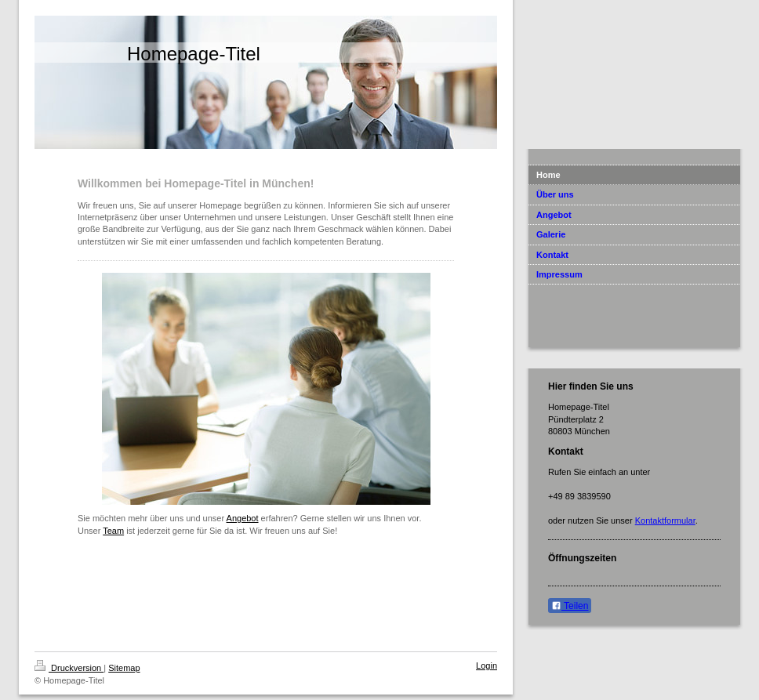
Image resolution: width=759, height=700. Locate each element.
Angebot (243, 518)
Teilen (570, 606)
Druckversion (69, 668)
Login (487, 666)
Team (113, 531)
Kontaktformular (665, 520)
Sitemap (124, 668)
